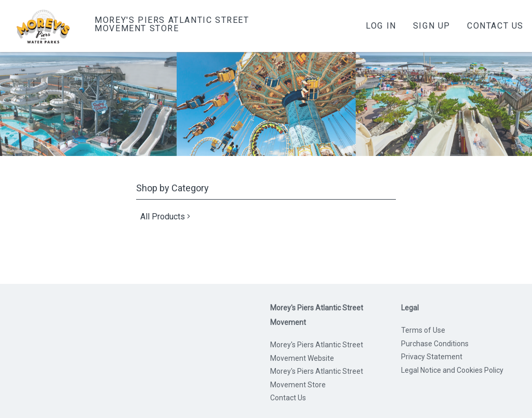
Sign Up (432, 26)
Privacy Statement (432, 357)
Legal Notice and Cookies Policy (452, 370)
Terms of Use (423, 330)
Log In (381, 26)
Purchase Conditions (435, 344)
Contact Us (495, 26)
